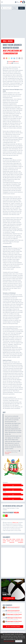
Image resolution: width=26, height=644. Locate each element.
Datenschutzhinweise (9, 641)
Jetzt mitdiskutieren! (13, 627)
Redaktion (17, 62)
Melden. (17, 513)
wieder (4, 541)
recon (13, 541)
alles (22, 539)
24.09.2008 (11, 62)
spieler (9, 541)
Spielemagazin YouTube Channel (14, 614)
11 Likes (10, 63)
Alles (15, 8)
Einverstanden (19, 641)
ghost (22, 541)
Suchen (22, 8)
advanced (17, 541)
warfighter (21, 542)
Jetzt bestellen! (9, 598)
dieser (14, 539)
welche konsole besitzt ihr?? (13, 607)
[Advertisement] (13, 24)
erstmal (18, 539)
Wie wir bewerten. (8, 452)
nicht (7, 539)
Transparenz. (7, 454)
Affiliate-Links (15, 523)
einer (4, 539)
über (11, 539)
